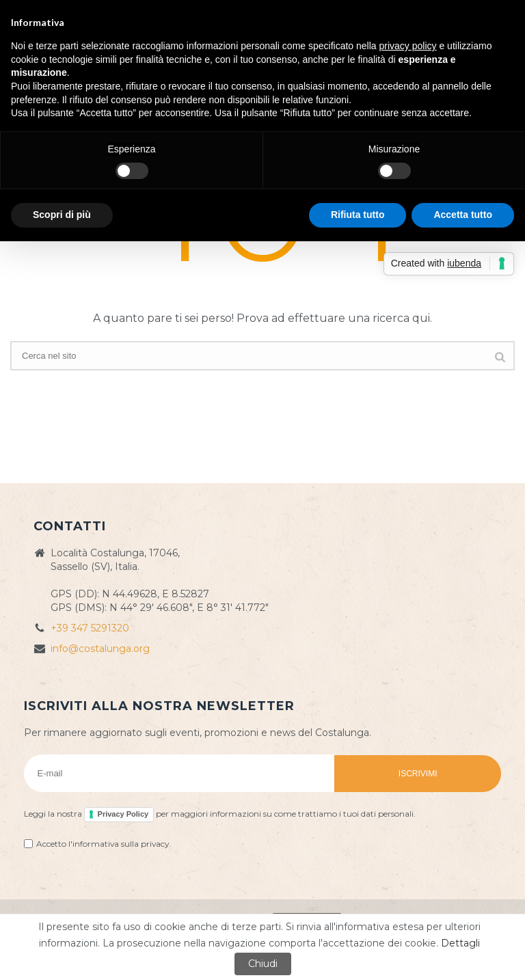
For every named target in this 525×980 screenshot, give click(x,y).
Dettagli (460, 943)
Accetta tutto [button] (463, 215)
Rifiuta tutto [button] (358, 215)
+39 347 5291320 (90, 628)
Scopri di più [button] (62, 215)
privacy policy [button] (408, 46)
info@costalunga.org (100, 649)
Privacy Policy (123, 814)
